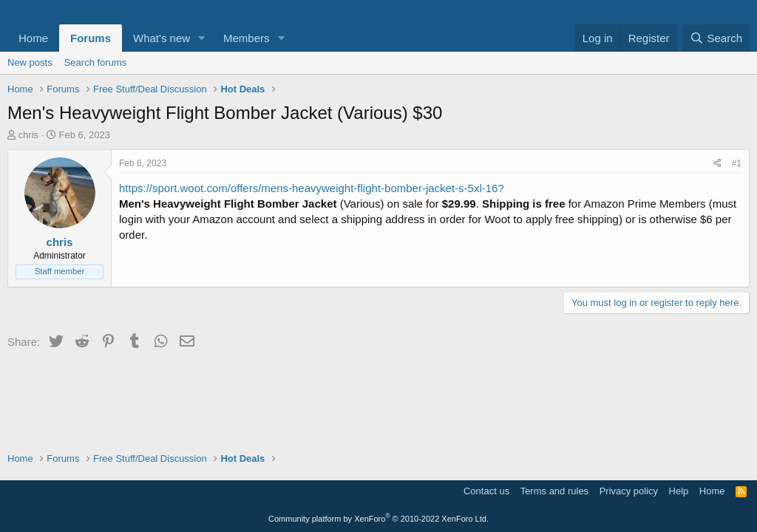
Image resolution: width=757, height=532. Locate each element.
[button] (202, 38)
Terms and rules (554, 491)
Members (247, 38)
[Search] (716, 38)
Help (679, 491)
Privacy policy (629, 491)
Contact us (486, 491)
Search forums (96, 62)
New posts (30, 62)
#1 (737, 163)
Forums (91, 38)
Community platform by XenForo (378, 519)
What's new (162, 38)
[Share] (717, 164)
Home (33, 38)
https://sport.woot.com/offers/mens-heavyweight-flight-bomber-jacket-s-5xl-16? (312, 188)
